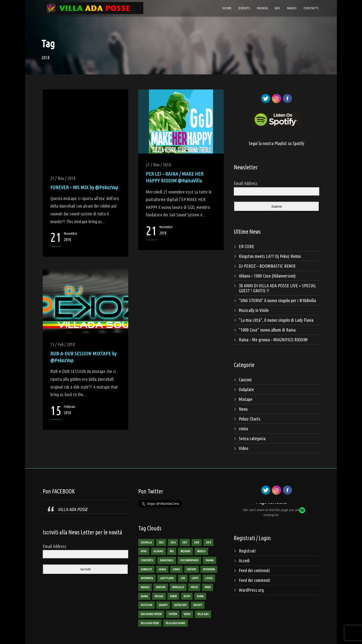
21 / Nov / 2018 (63, 178)
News (243, 409)
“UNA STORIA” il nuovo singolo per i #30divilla (277, 300)
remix (243, 429)
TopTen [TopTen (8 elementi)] (173, 614)
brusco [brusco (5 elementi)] (201, 551)
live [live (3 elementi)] (183, 578)
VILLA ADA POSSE (73, 509)
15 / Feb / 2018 (63, 344)
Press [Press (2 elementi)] (208, 587)
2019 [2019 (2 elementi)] (208, 542)
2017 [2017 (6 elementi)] (185, 542)
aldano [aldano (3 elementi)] (158, 551)
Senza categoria (252, 438)
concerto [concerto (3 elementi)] (147, 560)
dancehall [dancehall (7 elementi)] (167, 560)
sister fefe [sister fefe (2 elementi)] (180, 605)
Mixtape (246, 399)
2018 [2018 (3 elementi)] (197, 542)
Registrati (247, 551)
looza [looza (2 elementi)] (209, 578)
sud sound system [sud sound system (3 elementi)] (151, 614)
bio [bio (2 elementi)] (172, 551)
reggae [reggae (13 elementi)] (159, 596)
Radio (292, 8)
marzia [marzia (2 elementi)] (145, 587)
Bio (277, 8)
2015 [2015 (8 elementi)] (161, 542)
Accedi (244, 561)
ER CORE (246, 246)
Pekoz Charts (250, 419)
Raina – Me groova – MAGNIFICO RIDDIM (273, 340)
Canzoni (245, 380)
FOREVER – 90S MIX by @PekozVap (84, 187)
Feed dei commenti (255, 580)
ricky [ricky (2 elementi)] (187, 596)
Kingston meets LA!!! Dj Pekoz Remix (270, 256)
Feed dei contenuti (254, 570)
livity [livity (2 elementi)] (195, 578)
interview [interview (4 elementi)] (209, 569)
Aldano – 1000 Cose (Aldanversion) (267, 276)
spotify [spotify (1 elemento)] (198, 605)
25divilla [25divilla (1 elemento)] (146, 542)
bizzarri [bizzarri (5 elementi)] (185, 551)
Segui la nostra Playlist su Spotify (276, 143)
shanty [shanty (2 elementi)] (163, 605)
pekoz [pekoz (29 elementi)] (194, 587)
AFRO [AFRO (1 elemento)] (144, 551)
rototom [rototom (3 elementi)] (146, 605)
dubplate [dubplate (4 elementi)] (146, 569)
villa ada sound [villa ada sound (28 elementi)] (175, 623)
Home (227, 8)
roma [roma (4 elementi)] (200, 596)
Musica (262, 8)
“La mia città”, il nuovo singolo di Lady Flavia (276, 320)
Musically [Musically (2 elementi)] (178, 587)
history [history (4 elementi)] (191, 569)
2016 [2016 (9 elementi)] (173, 542)
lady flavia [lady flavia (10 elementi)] (167, 578)
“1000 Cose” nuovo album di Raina (267, 330)
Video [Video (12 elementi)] (187, 614)
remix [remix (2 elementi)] (173, 596)
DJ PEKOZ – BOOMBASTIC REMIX (267, 266)
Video (243, 448)
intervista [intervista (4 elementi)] (147, 578)
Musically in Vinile (254, 310)
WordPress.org (251, 590)
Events (244, 8)
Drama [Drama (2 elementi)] (210, 560)
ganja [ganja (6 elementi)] (162, 569)
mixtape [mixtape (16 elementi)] (161, 587)
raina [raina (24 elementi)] (144, 596)
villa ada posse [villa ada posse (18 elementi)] (150, 623)
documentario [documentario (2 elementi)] (189, 560)
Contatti (311, 8)
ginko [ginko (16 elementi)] (176, 569)
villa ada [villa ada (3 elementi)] (203, 614)
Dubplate (246, 389)
